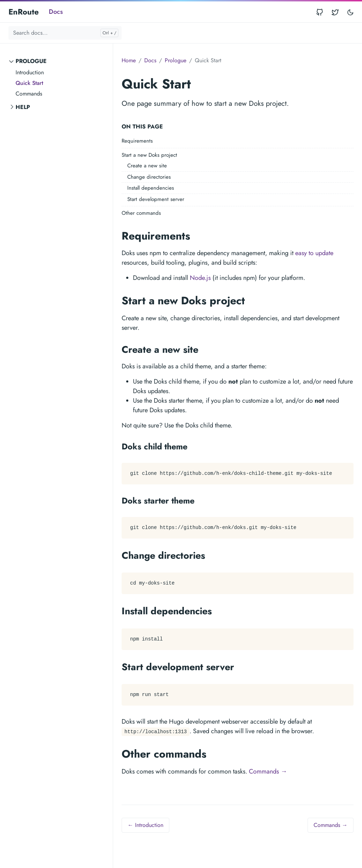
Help (23, 107)
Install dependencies (151, 188)
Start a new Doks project (149, 155)
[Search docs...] (65, 33)
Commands (29, 94)
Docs (56, 12)
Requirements (137, 141)
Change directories (149, 177)
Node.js (200, 278)
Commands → (268, 771)
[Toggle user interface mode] (350, 12)
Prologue (31, 61)
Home (129, 60)
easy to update (314, 253)
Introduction (30, 72)
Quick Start (29, 83)
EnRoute (24, 12)
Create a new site (147, 166)
